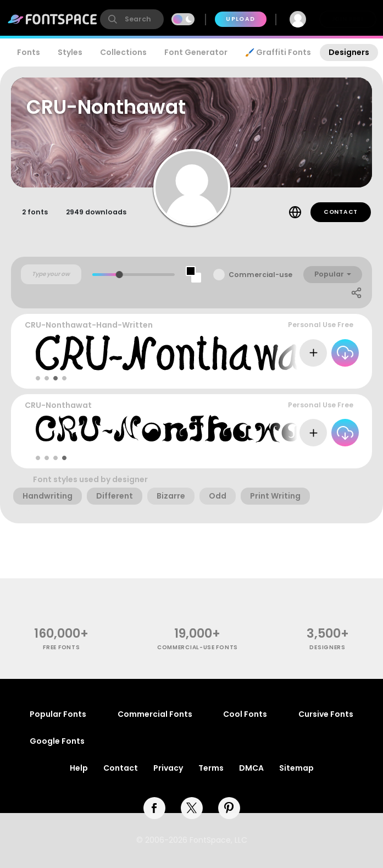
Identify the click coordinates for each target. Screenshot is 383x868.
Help (79, 768)
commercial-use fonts (198, 647)
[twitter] (192, 808)
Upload (240, 19)
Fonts (29, 52)
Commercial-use (260, 275)
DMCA (251, 768)
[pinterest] (229, 808)
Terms (211, 768)
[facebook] (154, 808)
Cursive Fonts (326, 714)
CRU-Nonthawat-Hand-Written (89, 325)
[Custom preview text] (51, 274)
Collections (123, 52)
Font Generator (196, 52)
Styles (70, 52)
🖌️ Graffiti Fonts (278, 52)
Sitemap (296, 768)
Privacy (168, 768)
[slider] (120, 275)
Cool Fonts (245, 714)
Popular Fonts (58, 714)
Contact (341, 212)
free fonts (61, 647)
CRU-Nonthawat (58, 405)
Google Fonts (57, 741)
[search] (132, 19)
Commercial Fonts (155, 714)
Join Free (348, 19)
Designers (349, 52)
